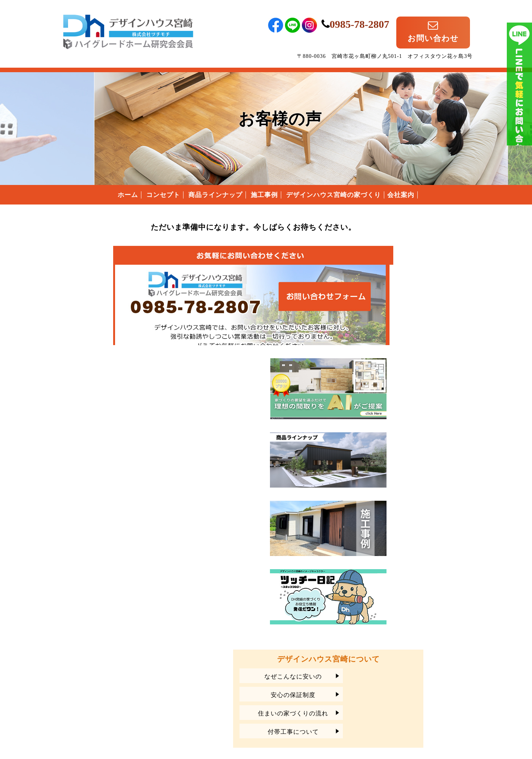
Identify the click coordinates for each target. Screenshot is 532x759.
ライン (519, 113)
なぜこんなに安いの (409, 518)
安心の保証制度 (409, 536)
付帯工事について (409, 573)
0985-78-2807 (381, 18)
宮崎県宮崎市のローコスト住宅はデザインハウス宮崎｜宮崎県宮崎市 (128, 23)
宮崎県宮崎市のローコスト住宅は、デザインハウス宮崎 (128, 675)
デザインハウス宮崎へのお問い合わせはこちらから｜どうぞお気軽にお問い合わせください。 (204, 290)
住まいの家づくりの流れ (409, 555)
